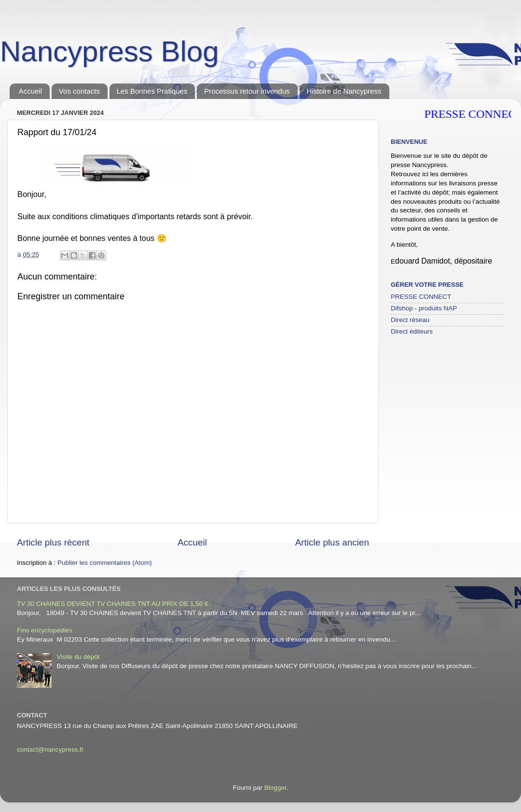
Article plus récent (53, 542)
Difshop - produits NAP (424, 308)
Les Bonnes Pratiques (152, 91)
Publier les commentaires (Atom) (105, 563)
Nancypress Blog (110, 51)
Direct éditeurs (412, 331)
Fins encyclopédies (45, 630)
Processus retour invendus (247, 91)
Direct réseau (410, 320)
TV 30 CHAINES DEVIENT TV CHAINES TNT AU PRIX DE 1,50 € (113, 604)
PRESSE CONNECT (421, 297)
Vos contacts (79, 91)
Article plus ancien (332, 542)
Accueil (30, 91)
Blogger (275, 788)
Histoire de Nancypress (344, 91)
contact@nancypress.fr (50, 749)
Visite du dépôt (78, 657)
